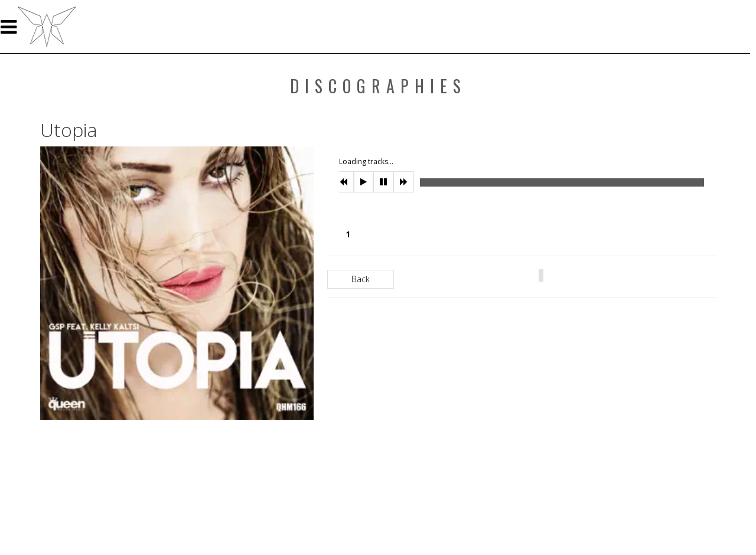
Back (361, 279)
